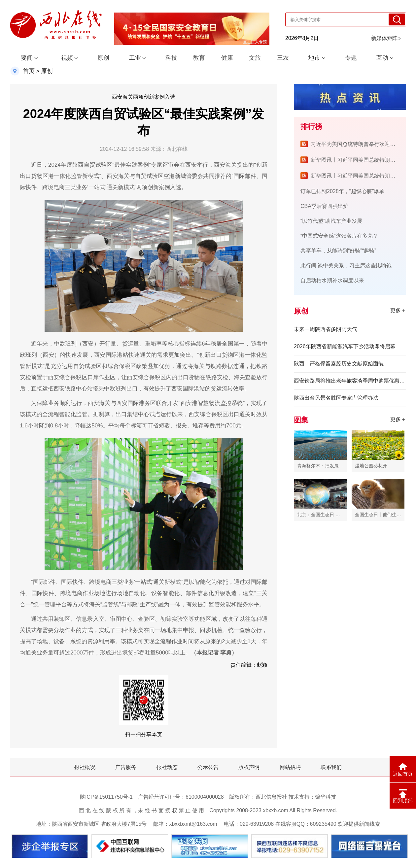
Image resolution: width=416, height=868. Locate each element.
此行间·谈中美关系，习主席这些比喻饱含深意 (354, 266)
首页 (29, 71)
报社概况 (85, 767)
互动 (382, 58)
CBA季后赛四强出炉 (324, 206)
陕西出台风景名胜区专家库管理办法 (336, 398)
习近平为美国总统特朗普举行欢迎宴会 (356, 144)
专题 (351, 58)
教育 (199, 58)
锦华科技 (326, 797)
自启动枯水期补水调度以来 (332, 280)
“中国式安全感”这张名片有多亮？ (339, 236)
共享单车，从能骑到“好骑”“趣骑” (338, 251)
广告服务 (126, 767)
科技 (171, 58)
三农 (283, 58)
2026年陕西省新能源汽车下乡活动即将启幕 (345, 346)
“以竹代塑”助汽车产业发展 (331, 221)
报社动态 (167, 767)
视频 (67, 58)
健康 (227, 58)
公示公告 (208, 767)
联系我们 (331, 767)
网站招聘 (290, 767)
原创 (103, 58)
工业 (135, 58)
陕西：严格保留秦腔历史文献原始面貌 (339, 364)
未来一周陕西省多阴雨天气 (326, 329)
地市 (314, 58)
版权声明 (249, 767)
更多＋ (398, 310)
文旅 (255, 58)
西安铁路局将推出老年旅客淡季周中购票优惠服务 (350, 381)
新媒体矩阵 (386, 38)
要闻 (27, 58)
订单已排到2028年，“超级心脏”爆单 (342, 191)
